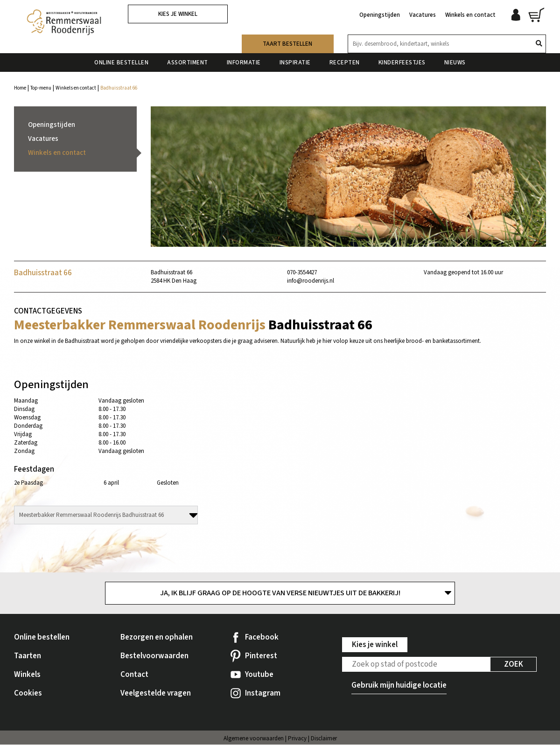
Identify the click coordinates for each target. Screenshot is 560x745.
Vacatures (423, 13)
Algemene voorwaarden (254, 739)
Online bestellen (121, 60)
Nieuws (455, 60)
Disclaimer (324, 739)
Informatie (244, 60)
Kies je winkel (178, 14)
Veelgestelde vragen (156, 694)
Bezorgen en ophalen (157, 638)
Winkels (27, 675)
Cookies (28, 694)
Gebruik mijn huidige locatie (399, 686)
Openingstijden (380, 13)
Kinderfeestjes (402, 60)
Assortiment (188, 60)
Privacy (297, 739)
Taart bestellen (287, 42)
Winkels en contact (470, 13)
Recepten (345, 60)
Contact (134, 675)
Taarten (28, 656)
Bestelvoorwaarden (154, 656)
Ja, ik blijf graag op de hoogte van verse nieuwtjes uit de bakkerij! (280, 593)
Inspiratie (295, 60)
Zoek (514, 665)
